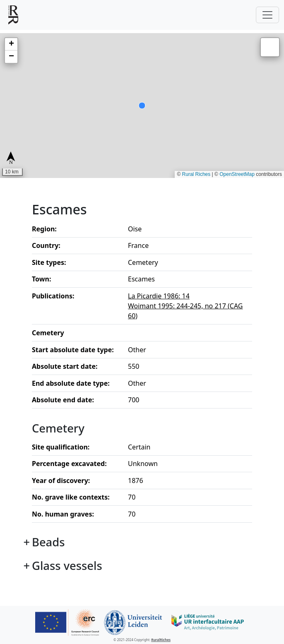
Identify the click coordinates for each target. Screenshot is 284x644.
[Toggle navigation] (267, 15)
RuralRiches (161, 640)
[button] (11, 44)
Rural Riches (196, 174)
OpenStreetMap (237, 174)
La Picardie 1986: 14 (159, 296)
